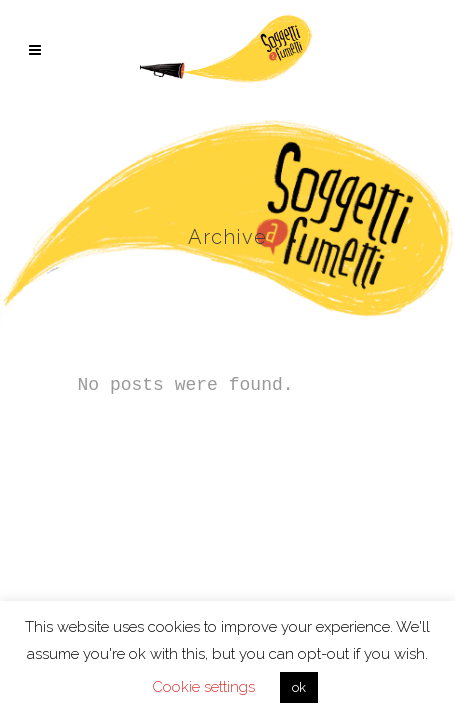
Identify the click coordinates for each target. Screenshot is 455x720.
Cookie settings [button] (203, 687)
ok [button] (299, 687)
